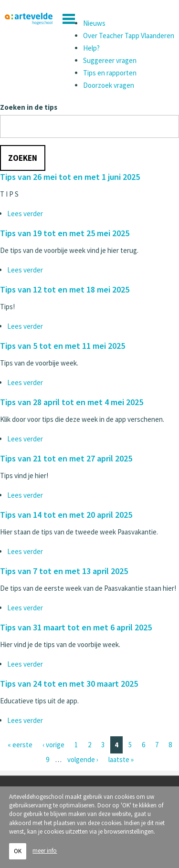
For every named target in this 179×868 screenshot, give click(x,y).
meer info (45, 851)
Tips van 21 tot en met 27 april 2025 (66, 458)
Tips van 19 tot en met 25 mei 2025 (65, 233)
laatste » (121, 759)
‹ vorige (53, 745)
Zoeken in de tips (29, 107)
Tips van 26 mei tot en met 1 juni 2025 (70, 177)
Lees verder (25, 214)
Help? (91, 48)
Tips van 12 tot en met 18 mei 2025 (65, 289)
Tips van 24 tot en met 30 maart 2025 (69, 684)
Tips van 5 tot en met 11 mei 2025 (63, 346)
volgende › (83, 759)
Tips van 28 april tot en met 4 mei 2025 (72, 402)
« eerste (20, 745)
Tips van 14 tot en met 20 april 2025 (66, 515)
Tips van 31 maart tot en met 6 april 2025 (76, 627)
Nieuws (94, 23)
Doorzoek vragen (109, 85)
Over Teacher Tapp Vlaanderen (129, 36)
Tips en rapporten (110, 73)
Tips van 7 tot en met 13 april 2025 (64, 571)
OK (18, 852)
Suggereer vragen (110, 60)
